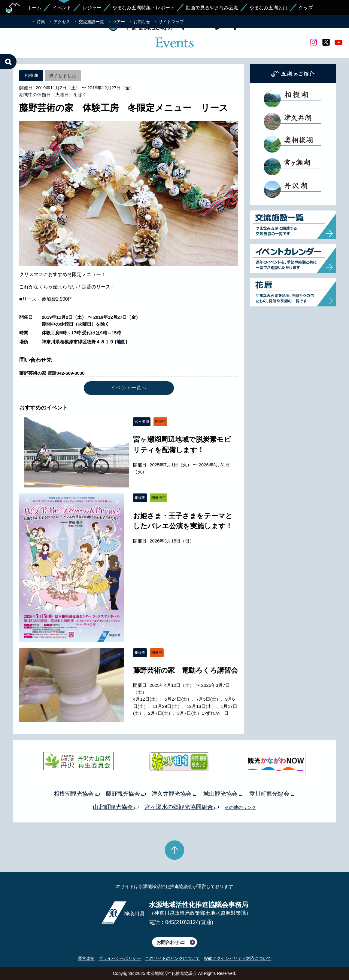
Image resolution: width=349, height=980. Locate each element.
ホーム (34, 8)
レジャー (92, 8)
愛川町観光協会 (272, 794)
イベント (62, 8)
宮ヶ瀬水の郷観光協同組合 (182, 807)
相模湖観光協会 (77, 794)
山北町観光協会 (116, 807)
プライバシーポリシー (120, 958)
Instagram (313, 42)
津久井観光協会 (174, 794)
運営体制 (86, 958)
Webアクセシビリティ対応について (238, 958)
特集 (41, 22)
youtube (338, 42)
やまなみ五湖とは (269, 8)
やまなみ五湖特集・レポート (144, 8)
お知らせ (142, 22)
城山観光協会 (223, 794)
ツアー (119, 22)
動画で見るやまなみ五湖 (212, 8)
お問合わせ (170, 942)
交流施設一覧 (91, 22)
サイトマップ (171, 22)
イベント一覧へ (129, 388)
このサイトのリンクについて (172, 958)
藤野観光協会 (126, 794)
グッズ (306, 8)
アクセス (62, 22)
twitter (326, 42)
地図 (121, 342)
